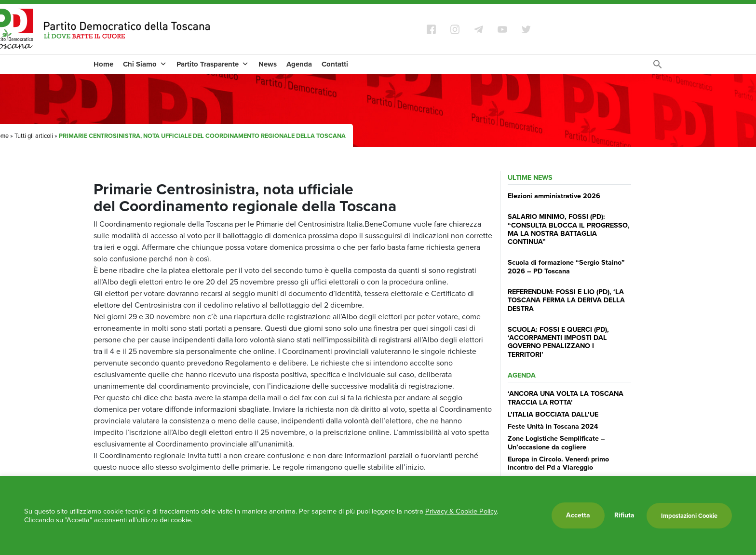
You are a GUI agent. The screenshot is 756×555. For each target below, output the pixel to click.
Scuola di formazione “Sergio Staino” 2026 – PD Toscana (566, 266)
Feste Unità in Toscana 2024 (553, 426)
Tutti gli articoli (34, 136)
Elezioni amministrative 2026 (554, 196)
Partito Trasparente (213, 64)
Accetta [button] (578, 515)
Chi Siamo (145, 64)
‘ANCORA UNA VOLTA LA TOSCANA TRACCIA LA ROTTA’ (566, 398)
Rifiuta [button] (624, 515)
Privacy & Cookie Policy (461, 511)
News (268, 64)
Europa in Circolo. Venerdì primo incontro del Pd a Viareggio (558, 463)
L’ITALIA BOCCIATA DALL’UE (553, 414)
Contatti (335, 64)
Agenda (299, 64)
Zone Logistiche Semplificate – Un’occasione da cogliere (556, 442)
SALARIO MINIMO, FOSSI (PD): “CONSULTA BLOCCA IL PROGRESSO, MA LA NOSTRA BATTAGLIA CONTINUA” (569, 229)
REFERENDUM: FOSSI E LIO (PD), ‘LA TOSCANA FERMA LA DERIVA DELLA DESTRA (566, 300)
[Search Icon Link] (658, 67)
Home (103, 64)
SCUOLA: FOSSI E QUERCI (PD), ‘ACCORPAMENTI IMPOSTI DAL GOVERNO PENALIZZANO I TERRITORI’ (558, 342)
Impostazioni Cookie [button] (689, 516)
